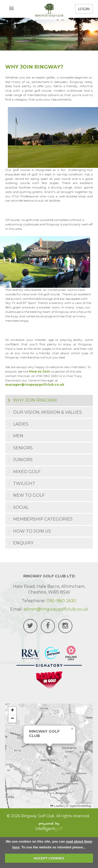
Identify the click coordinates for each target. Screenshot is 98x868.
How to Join (40, 371)
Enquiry (23, 543)
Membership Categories (43, 519)
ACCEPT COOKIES (49, 858)
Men (18, 436)
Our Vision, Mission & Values (47, 412)
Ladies (21, 424)
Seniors (23, 448)
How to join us (32, 531)
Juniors (23, 460)
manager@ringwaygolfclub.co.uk (35, 385)
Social (21, 507)
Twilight (24, 483)
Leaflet (57, 806)
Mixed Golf (27, 472)
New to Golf (29, 495)
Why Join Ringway (35, 400)
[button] (49, 751)
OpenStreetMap (80, 806)
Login (84, 9)
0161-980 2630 (61, 601)
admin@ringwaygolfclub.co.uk (56, 609)
